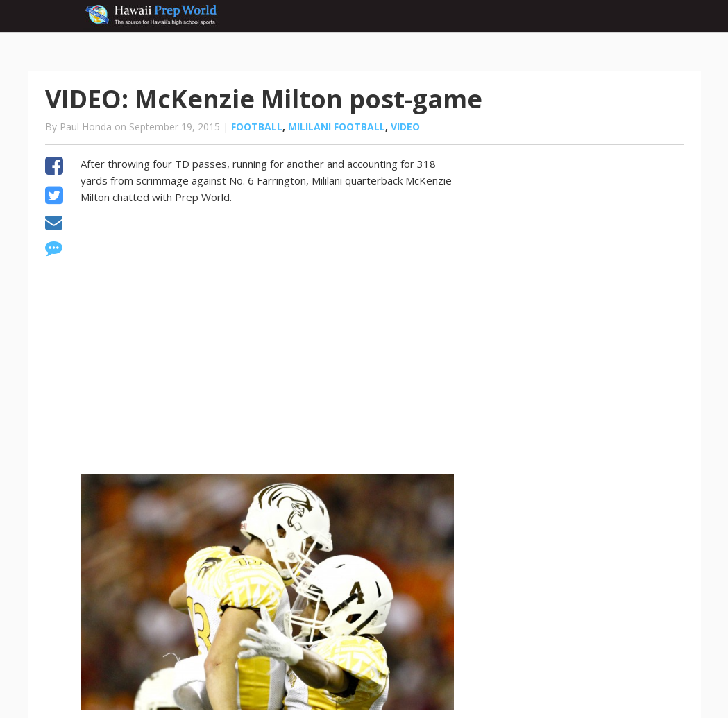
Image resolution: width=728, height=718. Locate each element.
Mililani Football (337, 127)
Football (257, 127)
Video (405, 127)
